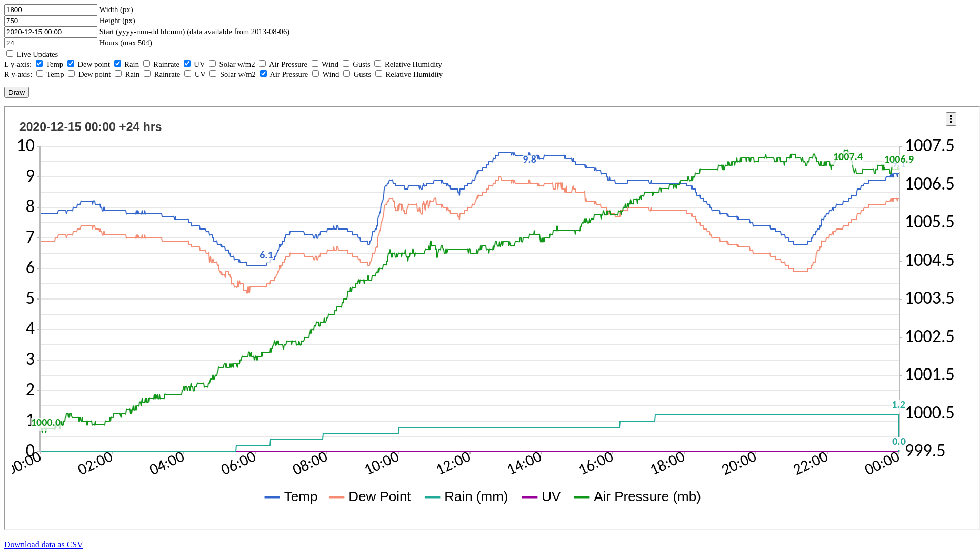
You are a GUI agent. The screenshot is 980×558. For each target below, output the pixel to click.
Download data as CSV (44, 545)
